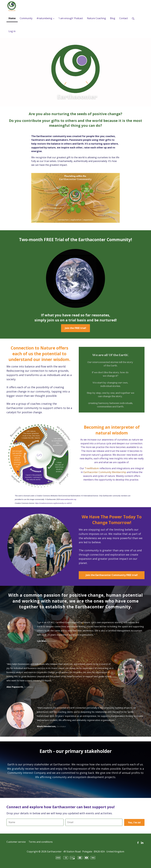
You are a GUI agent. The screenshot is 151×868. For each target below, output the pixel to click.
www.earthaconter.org (68, 499)
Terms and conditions (41, 842)
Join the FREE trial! (75, 328)
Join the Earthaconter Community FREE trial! (112, 575)
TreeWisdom (92, 468)
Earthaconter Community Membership (105, 472)
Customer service (16, 842)
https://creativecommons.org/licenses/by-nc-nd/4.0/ (53, 503)
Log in (12, 31)
